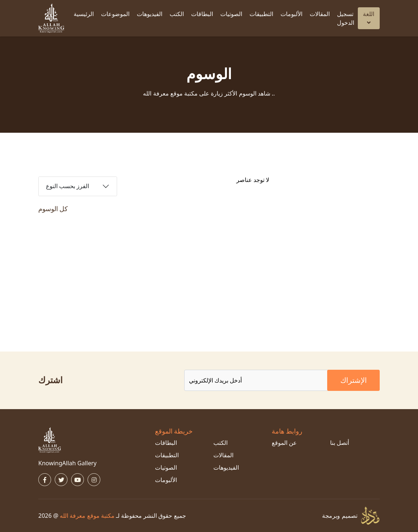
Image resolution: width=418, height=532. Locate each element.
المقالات (320, 14)
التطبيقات (261, 14)
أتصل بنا (340, 443)
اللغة (369, 18)
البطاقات (202, 14)
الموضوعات (115, 14)
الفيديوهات (150, 14)
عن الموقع (284, 443)
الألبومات (291, 14)
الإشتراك (354, 380)
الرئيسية (84, 14)
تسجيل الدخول (346, 18)
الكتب (177, 14)
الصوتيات (231, 14)
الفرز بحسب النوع (67, 186)
